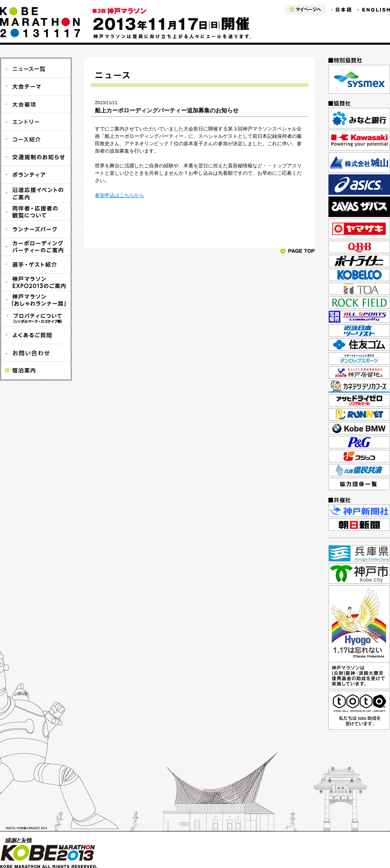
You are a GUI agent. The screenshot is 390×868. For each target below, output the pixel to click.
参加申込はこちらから (119, 195)
